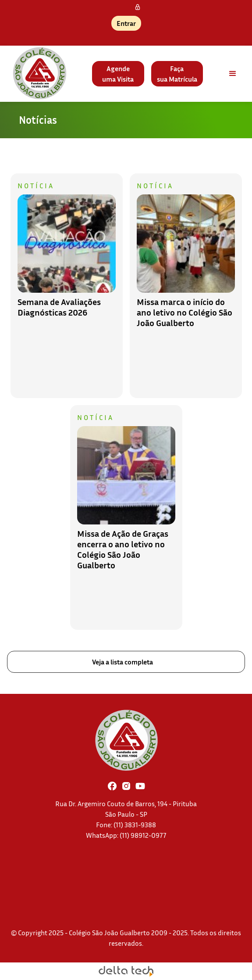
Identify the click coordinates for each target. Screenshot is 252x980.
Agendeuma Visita (118, 74)
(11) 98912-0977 (143, 835)
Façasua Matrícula (177, 74)
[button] (233, 74)
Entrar (126, 23)
